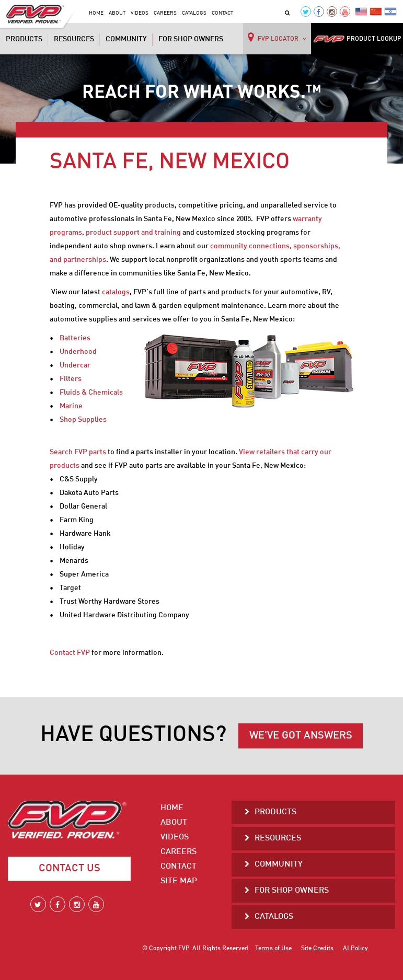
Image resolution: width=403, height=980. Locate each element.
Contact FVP (70, 653)
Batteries (75, 338)
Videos (140, 13)
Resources (74, 39)
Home (96, 13)
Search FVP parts (78, 452)
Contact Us (70, 869)
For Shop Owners (191, 39)
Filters (71, 379)
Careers (165, 13)
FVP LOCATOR (277, 37)
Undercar (75, 365)
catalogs (116, 292)
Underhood (78, 352)
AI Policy (355, 949)
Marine (71, 406)
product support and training (133, 233)
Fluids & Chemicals (91, 393)
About (117, 13)
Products (24, 39)
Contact (222, 13)
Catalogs (194, 13)
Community (126, 39)
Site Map (179, 881)
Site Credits (317, 949)
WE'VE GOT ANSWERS (301, 736)
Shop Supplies (83, 420)
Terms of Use (273, 949)
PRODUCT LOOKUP (357, 39)
